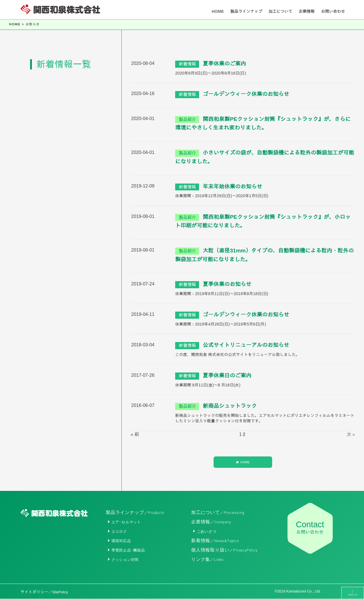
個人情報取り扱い (224, 550)
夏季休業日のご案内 (227, 375)
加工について (218, 512)
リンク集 (207, 559)
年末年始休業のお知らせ (232, 187)
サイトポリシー (44, 592)
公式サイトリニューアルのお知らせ (246, 345)
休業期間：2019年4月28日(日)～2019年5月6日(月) (221, 324)
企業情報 (211, 522)
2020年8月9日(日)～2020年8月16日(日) (211, 73)
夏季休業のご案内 (224, 64)
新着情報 (215, 541)
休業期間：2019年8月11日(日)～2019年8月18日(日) (222, 294)
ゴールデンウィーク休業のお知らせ (246, 94)
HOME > (17, 24)
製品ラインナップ (135, 512)
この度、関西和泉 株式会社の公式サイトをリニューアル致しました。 (237, 355)
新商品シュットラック (230, 406)
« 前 (135, 434)
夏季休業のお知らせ (227, 284)
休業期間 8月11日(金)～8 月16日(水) (208, 385)
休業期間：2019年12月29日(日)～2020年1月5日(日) (222, 196)
